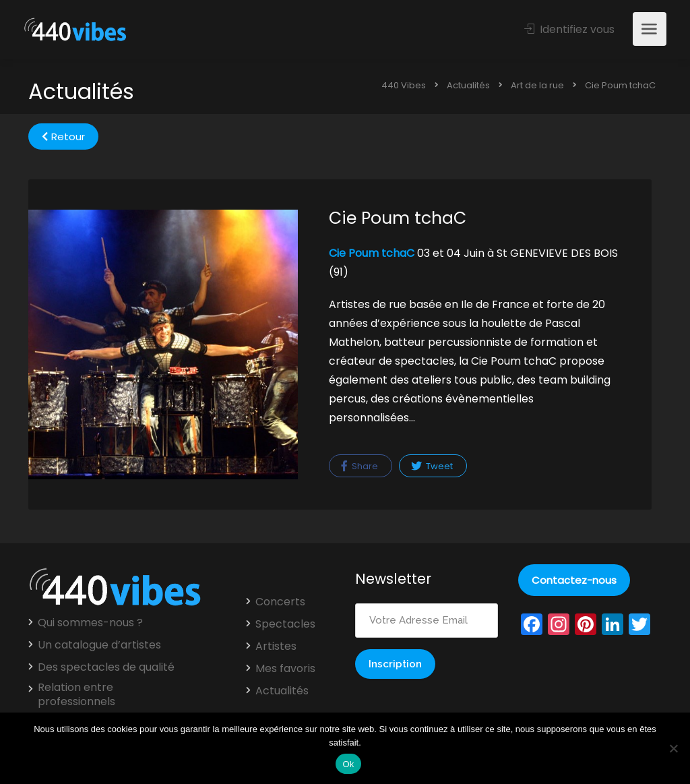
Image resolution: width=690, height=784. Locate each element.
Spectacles (285, 624)
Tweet (432, 466)
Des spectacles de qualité (106, 667)
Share (359, 466)
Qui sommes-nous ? (90, 623)
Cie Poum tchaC (372, 253)
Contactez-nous (574, 580)
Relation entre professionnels (76, 695)
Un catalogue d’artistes (99, 645)
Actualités (282, 691)
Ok (348, 764)
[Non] (673, 748)
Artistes (276, 646)
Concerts (280, 602)
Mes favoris (285, 669)
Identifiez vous (569, 29)
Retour (63, 137)
